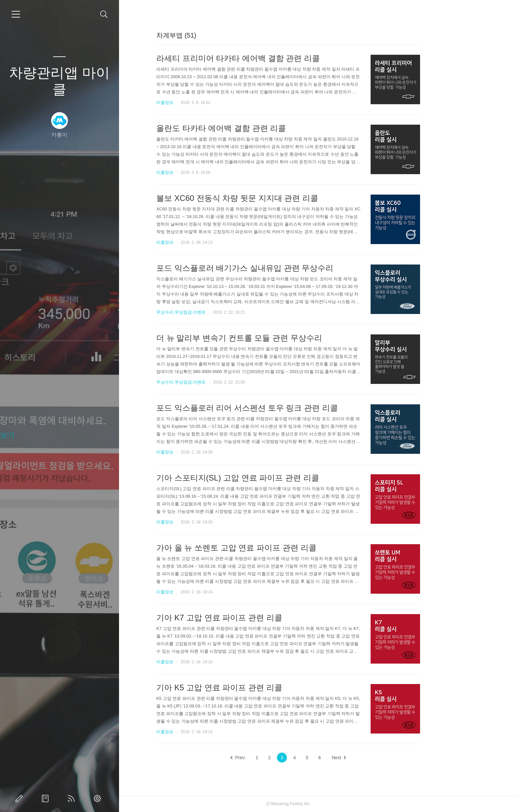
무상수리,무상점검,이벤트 (211, 312)
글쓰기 (20, 798)
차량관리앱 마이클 (59, 81)
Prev (268, 758)
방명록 (46, 798)
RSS (73, 798)
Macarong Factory (317, 804)
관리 (99, 798)
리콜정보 (195, 102)
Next (368, 758)
